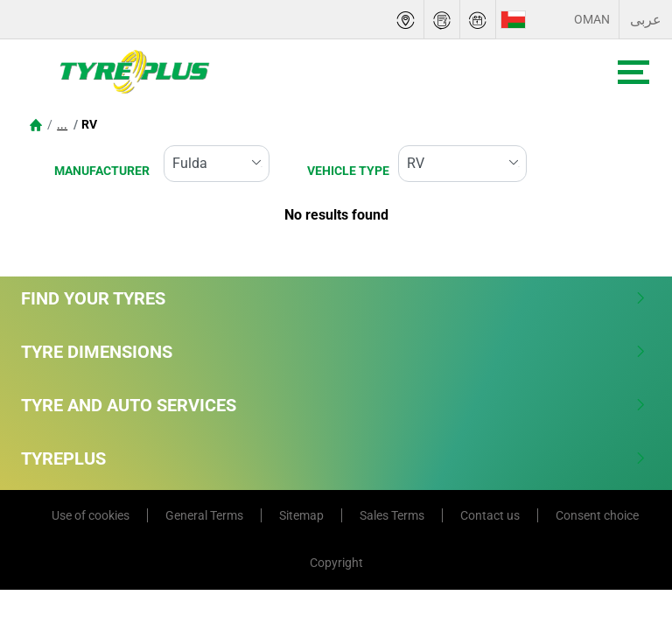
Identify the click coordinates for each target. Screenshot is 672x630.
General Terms (204, 515)
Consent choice (597, 515)
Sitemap (301, 515)
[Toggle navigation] (633, 72)
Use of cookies (91, 515)
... (62, 124)
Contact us (490, 515)
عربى (646, 20)
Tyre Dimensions (334, 352)
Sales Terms (392, 515)
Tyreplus (334, 458)
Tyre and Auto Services (334, 405)
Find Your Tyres (334, 298)
